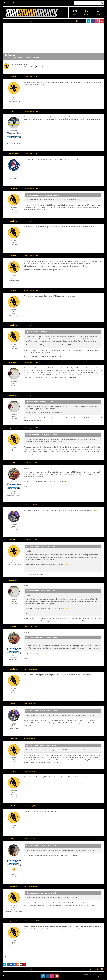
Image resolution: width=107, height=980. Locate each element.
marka (14, 463)
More (98, 15)
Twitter (89, 21)
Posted (31, 77)
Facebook (93, 21)
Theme (5, 976)
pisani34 (14, 188)
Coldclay (14, 256)
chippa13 (14, 839)
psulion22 (14, 221)
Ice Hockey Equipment (36, 67)
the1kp (15, 67)
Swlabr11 (14, 111)
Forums (86, 15)
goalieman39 (14, 154)
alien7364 (14, 738)
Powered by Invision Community (95, 977)
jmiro (14, 771)
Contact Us (13, 976)
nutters (14, 505)
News (75, 15)
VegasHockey (14, 362)
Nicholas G (50, 435)
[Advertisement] (28, 38)
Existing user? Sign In (11, 3)
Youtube (102, 21)
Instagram (97, 21)
